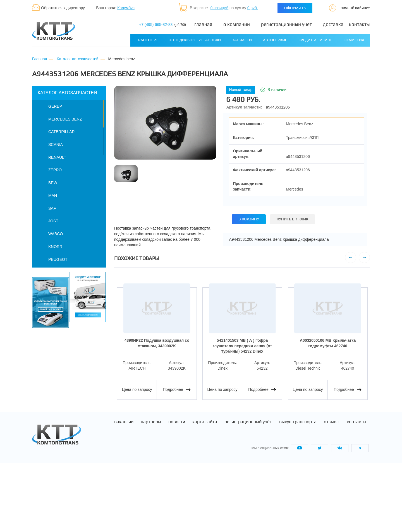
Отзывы (332, 491)
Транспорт (147, 40)
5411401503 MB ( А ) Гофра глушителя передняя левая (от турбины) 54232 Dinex (242, 346)
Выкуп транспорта (298, 491)
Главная (203, 24)
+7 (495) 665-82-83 (162, 25)
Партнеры (151, 491)
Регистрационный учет (286, 24)
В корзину (249, 219)
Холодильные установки (195, 40)
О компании (237, 24)
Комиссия (354, 40)
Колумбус (126, 8)
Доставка (333, 24)
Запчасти (242, 40)
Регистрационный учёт (248, 491)
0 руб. (253, 8)
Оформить (295, 8)
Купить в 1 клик (292, 219)
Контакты (359, 24)
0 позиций (219, 8)
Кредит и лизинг (315, 40)
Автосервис (275, 40)
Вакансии (124, 491)
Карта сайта (205, 491)
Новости (177, 491)
